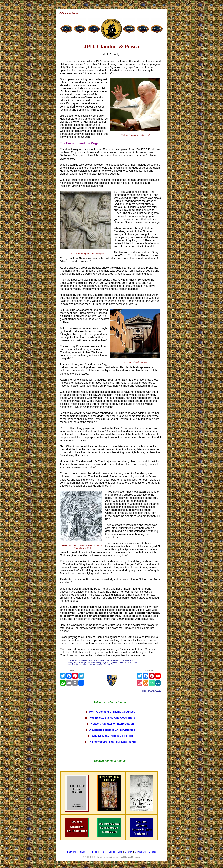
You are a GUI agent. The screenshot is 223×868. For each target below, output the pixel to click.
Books (112, 852)
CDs (120, 852)
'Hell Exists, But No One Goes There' (112, 718)
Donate (152, 852)
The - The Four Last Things (112, 742)
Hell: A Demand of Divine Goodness (112, 712)
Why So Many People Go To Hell (112, 736)
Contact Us (140, 852)
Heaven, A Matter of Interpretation (112, 724)
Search (128, 852)
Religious (92, 852)
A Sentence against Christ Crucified (112, 730)
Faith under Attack (76, 852)
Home (103, 852)
